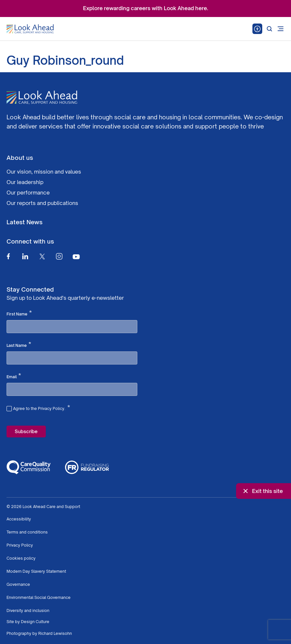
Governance (18, 584)
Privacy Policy (20, 545)
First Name (19, 314)
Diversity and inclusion (28, 610)
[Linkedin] (25, 256)
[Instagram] (59, 256)
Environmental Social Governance (39, 597)
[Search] (269, 29)
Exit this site (262, 491)
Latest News (25, 222)
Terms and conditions (27, 532)
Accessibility (19, 519)
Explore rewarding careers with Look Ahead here (145, 8)
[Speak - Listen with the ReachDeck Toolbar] (257, 29)
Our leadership (25, 182)
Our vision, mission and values (44, 172)
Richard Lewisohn (55, 633)
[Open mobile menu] (281, 29)
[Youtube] (76, 256)
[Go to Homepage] (30, 29)
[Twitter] (42, 256)
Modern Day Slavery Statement (36, 571)
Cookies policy (21, 558)
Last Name (19, 345)
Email (14, 376)
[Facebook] (8, 256)
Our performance (28, 193)
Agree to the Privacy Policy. (42, 408)
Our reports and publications (42, 203)
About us (20, 158)
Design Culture (35, 622)
